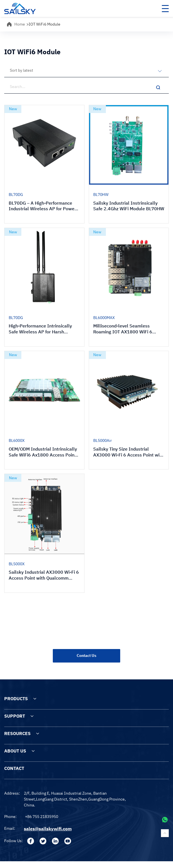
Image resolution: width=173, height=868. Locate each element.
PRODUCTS (16, 699)
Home (20, 24)
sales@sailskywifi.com (48, 829)
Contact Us (86, 655)
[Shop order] (86, 70)
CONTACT (14, 768)
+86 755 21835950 (42, 817)
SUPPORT (15, 716)
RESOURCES (17, 733)
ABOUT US (15, 751)
